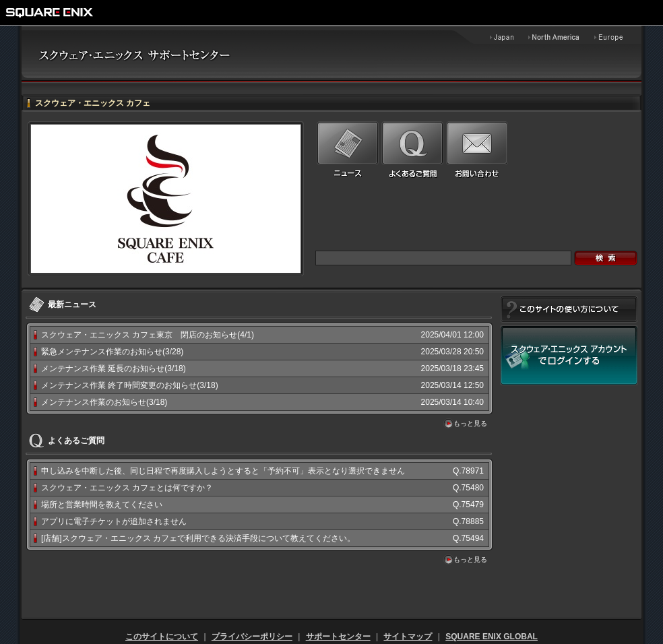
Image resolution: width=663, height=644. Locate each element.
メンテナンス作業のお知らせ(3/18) (104, 402)
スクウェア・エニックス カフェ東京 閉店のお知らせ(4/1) (148, 335)
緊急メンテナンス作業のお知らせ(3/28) (112, 352)
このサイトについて (162, 637)
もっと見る (470, 423)
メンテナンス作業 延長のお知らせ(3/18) (114, 368)
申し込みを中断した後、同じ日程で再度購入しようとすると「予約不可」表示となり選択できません (223, 471)
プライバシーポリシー (252, 637)
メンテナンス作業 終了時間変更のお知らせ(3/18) (130, 385)
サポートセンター (338, 637)
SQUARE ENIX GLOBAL (492, 637)
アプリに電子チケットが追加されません (114, 521)
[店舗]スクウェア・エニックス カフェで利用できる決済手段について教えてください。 (198, 538)
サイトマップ (408, 637)
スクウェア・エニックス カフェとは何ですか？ (127, 488)
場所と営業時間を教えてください (102, 505)
